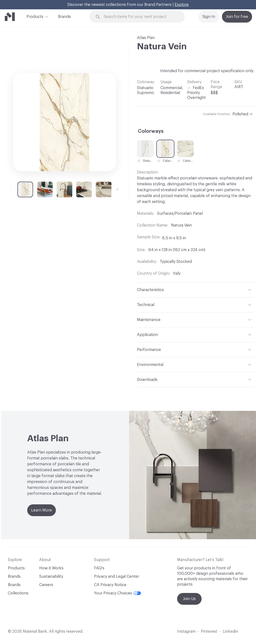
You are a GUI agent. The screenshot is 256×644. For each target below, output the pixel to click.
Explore (182, 5)
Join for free (237, 17)
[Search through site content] (140, 17)
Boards (14, 585)
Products (35, 16)
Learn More (42, 510)
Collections (18, 593)
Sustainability (51, 577)
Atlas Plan (146, 38)
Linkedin (230, 631)
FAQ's (99, 568)
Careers (46, 585)
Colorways (151, 131)
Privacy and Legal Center (117, 577)
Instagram (186, 631)
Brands (64, 17)
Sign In (209, 17)
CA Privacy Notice (110, 585)
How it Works (51, 568)
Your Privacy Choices (117, 593)
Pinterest (209, 631)
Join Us (189, 599)
